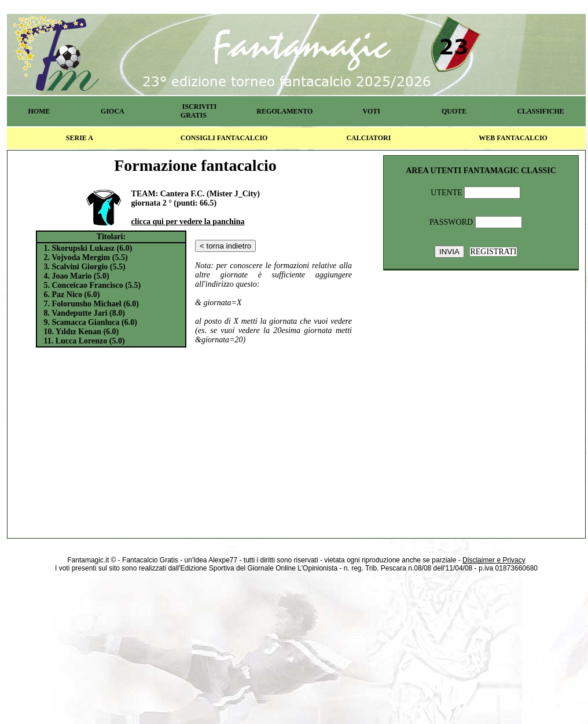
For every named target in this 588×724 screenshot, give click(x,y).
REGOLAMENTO (284, 111)
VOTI (372, 111)
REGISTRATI (493, 252)
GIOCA (113, 111)
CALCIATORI (368, 138)
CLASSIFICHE (541, 111)
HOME (39, 111)
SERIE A (80, 138)
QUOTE (454, 111)
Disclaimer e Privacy (494, 560)
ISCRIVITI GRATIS (199, 111)
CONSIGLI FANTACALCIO (224, 138)
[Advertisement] (196, 441)
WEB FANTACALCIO (513, 138)
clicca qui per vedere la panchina (188, 222)
